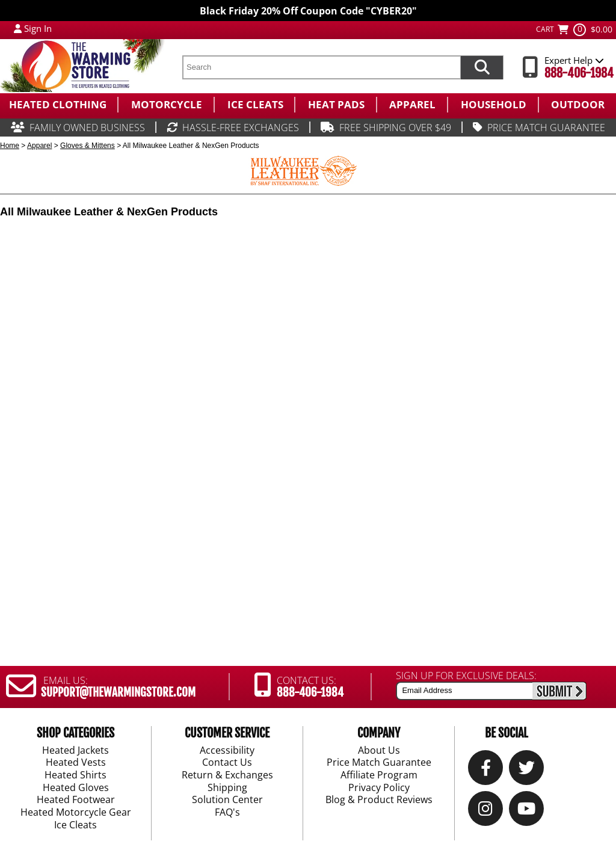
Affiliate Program (379, 775)
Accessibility (227, 750)
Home (10, 146)
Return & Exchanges (227, 775)
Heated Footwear (76, 800)
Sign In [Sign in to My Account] (38, 28)
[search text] (321, 67)
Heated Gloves (76, 788)
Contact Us (227, 763)
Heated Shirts (75, 775)
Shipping (227, 788)
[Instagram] (485, 811)
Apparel (39, 146)
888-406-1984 (579, 73)
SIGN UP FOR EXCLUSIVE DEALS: (466, 676)
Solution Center (227, 800)
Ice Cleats (75, 825)
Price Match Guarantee (379, 763)
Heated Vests (76, 763)
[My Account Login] (18, 28)
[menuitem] (59, 105)
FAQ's (227, 813)
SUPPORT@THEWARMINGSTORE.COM (118, 692)
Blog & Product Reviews (379, 800)
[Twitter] (527, 770)
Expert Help (574, 60)
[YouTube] (526, 811)
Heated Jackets (75, 750)
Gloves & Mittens (88, 146)
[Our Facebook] (486, 770)
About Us (379, 750)
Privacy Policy (379, 788)
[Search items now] (482, 67)
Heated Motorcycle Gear (76, 813)
